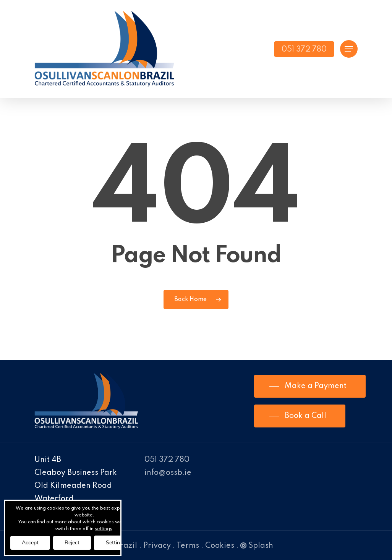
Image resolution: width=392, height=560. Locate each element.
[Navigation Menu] (349, 49)
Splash (257, 546)
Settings (116, 543)
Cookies (220, 546)
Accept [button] (30, 543)
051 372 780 (167, 460)
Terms (188, 546)
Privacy (157, 546)
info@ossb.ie (168, 473)
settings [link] (104, 529)
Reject (72, 543)
